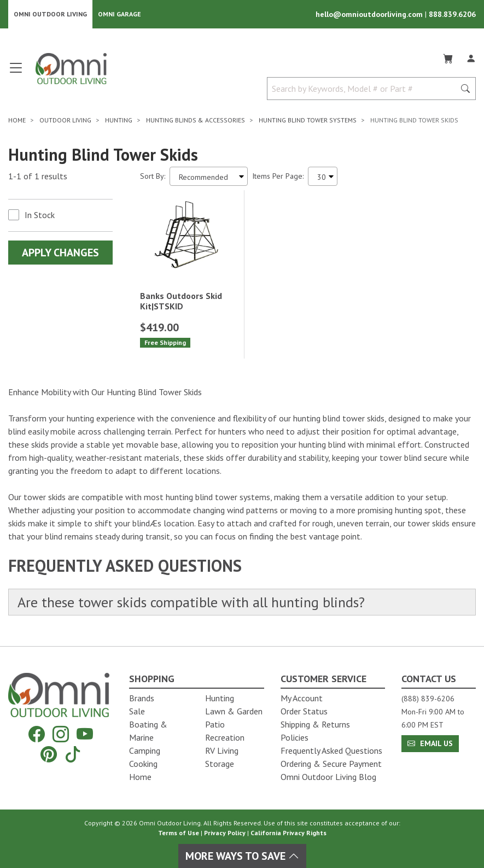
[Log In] (471, 57)
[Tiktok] (73, 754)
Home (140, 777)
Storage (220, 764)
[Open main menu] (16, 72)
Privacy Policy (225, 833)
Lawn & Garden (234, 711)
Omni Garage (119, 14)
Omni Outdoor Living (50, 14)
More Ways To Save (242, 856)
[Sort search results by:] (209, 176)
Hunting (220, 698)
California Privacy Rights (288, 833)
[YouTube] (85, 734)
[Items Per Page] (323, 176)
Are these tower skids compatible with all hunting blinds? (191, 602)
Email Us (430, 743)
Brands (142, 698)
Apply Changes (60, 253)
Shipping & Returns (315, 724)
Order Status (304, 711)
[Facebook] (37, 734)
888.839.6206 (452, 14)
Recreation (225, 737)
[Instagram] (61, 734)
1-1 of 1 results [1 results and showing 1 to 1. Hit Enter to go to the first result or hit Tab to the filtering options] (38, 176)
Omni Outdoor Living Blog (328, 777)
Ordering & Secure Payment (331, 764)
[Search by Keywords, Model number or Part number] (364, 89)
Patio (215, 724)
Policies (295, 737)
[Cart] (448, 57)
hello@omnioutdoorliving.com (370, 14)
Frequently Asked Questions (331, 750)
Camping (145, 750)
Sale (137, 711)
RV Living (222, 750)
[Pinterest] (49, 754)
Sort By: (153, 176)
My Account (302, 698)
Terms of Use (179, 833)
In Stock (40, 215)
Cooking (143, 764)
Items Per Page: (278, 176)
